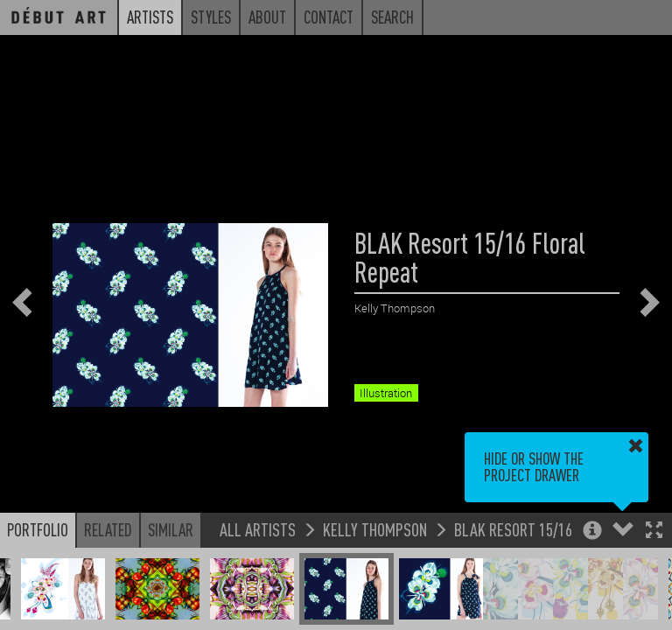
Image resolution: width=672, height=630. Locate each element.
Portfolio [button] (38, 529)
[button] (654, 532)
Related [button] (108, 529)
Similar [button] (171, 529)
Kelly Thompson (375, 529)
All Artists (258, 529)
